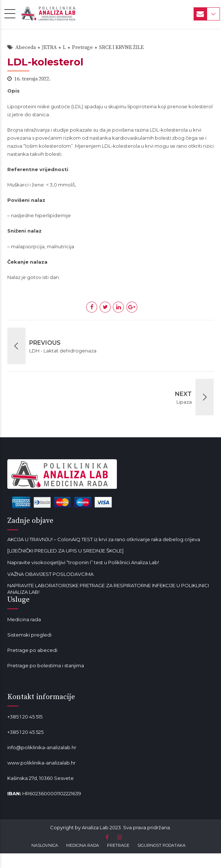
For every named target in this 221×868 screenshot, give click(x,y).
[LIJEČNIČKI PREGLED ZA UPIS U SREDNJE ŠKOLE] (65, 551)
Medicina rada (24, 619)
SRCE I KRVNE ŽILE (121, 48)
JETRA (49, 48)
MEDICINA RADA (83, 845)
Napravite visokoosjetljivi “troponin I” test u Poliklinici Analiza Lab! (83, 562)
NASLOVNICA (45, 845)
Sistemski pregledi (29, 635)
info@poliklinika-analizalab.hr (42, 747)
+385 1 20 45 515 (25, 717)
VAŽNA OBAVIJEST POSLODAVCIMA (50, 574)
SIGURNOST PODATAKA (161, 845)
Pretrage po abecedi (32, 650)
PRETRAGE (118, 845)
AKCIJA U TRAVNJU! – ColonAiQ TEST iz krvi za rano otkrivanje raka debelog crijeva (104, 539)
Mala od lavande (27, 681)
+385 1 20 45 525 (25, 732)
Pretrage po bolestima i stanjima (46, 665)
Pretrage (82, 48)
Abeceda (26, 48)
